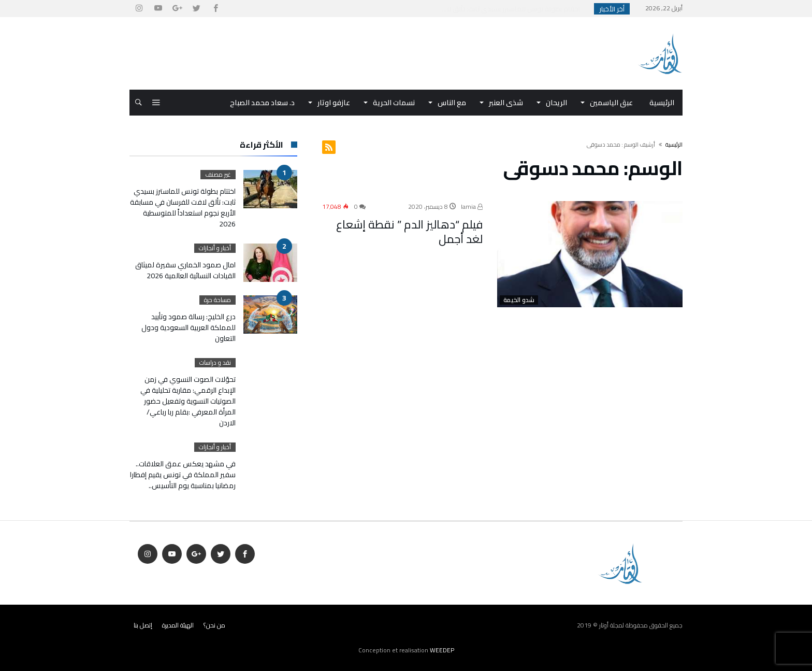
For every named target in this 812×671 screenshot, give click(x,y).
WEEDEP (442, 650)
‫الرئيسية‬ (674, 145)
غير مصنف (218, 175)
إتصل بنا (143, 625)
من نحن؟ (214, 625)
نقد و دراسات (215, 363)
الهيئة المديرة (178, 625)
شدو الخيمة (519, 300)
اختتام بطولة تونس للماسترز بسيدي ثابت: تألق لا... (513, 9)
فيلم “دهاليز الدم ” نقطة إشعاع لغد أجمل (409, 232)
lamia (472, 206)
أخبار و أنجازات (215, 248)
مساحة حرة (218, 300)
